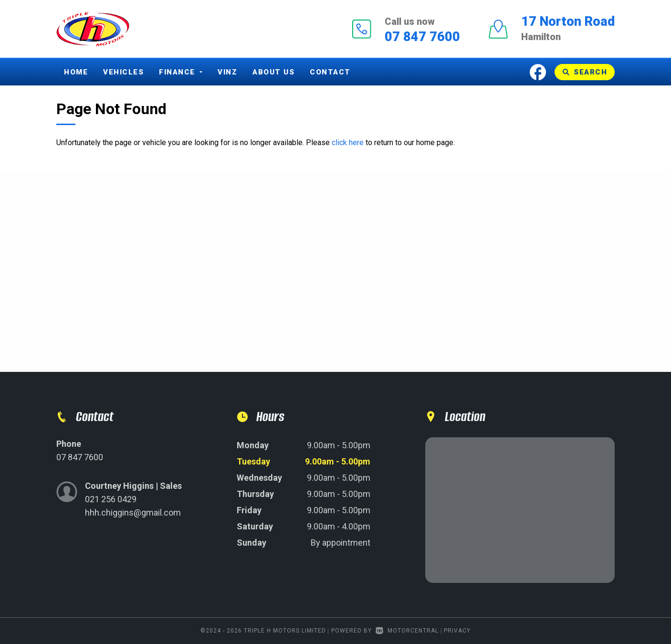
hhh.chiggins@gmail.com (133, 512)
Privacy (457, 631)
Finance (181, 72)
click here (348, 143)
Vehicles (123, 72)
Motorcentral (407, 631)
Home (76, 72)
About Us (273, 72)
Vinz (227, 72)
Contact (330, 72)
